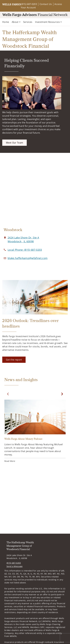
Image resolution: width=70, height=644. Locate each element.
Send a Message (14, 566)
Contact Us (46, 4)
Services (28, 22)
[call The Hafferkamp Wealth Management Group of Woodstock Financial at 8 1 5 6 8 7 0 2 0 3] (25, 250)
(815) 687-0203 (29, 4)
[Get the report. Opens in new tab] (14, 360)
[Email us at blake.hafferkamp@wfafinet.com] (28, 258)
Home (6, 22)
